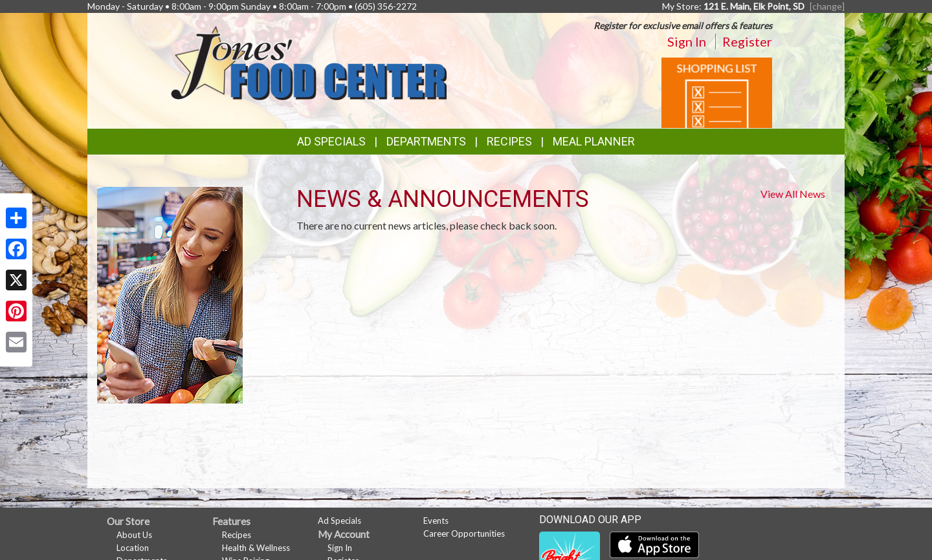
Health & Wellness (256, 548)
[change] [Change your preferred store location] (827, 6)
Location (133, 548)
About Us (134, 535)
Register (747, 41)
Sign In (687, 41)
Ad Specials (331, 141)
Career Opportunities (464, 533)
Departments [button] (426, 141)
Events (436, 521)
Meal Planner (594, 141)
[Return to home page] (308, 62)
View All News (793, 194)
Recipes (509, 141)
